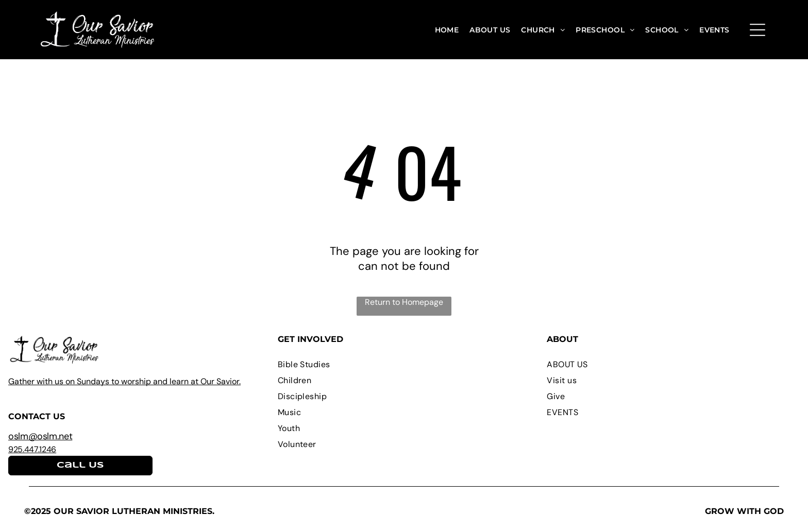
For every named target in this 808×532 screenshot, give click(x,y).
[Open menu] (757, 30)
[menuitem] (447, 30)
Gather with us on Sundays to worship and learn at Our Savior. (124, 381)
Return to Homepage (404, 302)
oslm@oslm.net (40, 436)
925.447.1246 (32, 449)
